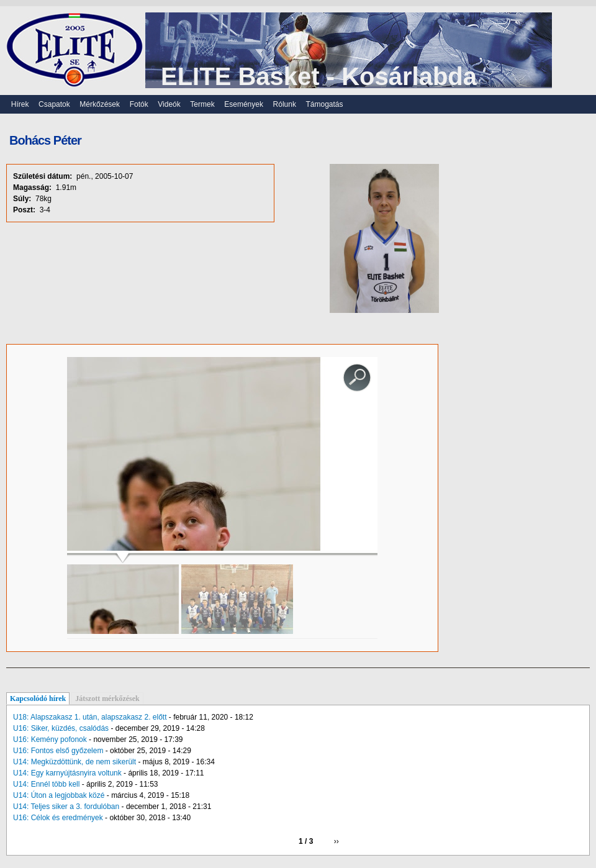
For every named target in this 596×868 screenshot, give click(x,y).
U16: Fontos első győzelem (58, 751)
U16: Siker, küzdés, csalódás (61, 728)
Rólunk (285, 104)
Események (244, 104)
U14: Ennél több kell (46, 784)
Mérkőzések (100, 104)
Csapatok (54, 104)
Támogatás (325, 104)
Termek (202, 104)
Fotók (139, 104)
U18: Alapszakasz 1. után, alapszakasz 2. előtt (90, 717)
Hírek (20, 104)
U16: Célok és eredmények (58, 818)
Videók (169, 104)
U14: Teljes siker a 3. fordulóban (66, 807)
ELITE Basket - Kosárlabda (319, 76)
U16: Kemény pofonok (50, 739)
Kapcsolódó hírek (38, 698)
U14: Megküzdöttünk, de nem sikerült (74, 762)
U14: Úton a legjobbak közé (59, 795)
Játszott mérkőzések (107, 698)
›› (336, 841)
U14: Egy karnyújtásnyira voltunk (67, 773)
